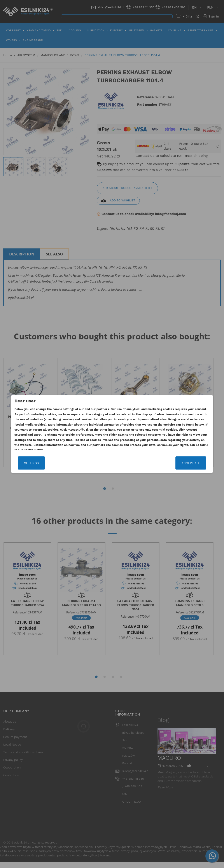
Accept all (197, 463)
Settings (25, 463)
